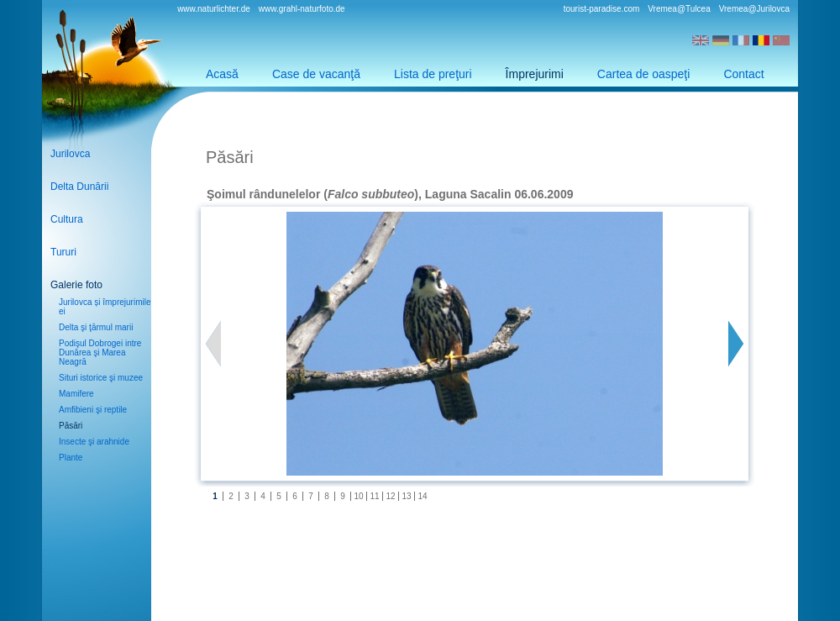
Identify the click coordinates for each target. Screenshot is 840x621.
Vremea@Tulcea (679, 9)
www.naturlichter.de (214, 9)
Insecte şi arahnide (94, 442)
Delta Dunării (79, 187)
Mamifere (76, 394)
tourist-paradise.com (602, 9)
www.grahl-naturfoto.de (302, 9)
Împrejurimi (535, 74)
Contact (743, 74)
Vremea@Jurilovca (754, 9)
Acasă (222, 74)
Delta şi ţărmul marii (96, 327)
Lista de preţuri (433, 74)
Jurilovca (70, 154)
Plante (71, 458)
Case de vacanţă (316, 74)
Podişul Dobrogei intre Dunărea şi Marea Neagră (100, 353)
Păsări (71, 426)
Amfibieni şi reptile (93, 410)
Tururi (63, 252)
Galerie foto (76, 285)
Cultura (67, 219)
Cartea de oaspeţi (644, 74)
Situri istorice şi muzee (101, 378)
